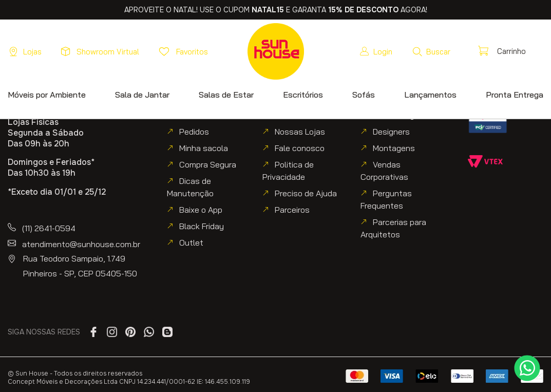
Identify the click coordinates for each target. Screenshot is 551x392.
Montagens (394, 148)
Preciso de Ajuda (306, 193)
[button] (431, 51)
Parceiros (292, 210)
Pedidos (194, 132)
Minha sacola (204, 148)
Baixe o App (201, 210)
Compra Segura (208, 164)
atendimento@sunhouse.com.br (81, 244)
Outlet (191, 242)
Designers (391, 132)
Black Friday (202, 226)
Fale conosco (300, 148)
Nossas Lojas (300, 132)
